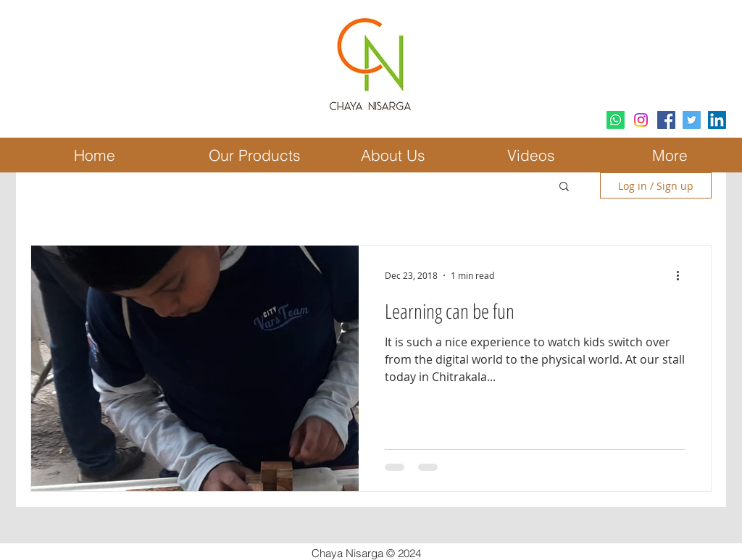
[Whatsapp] (616, 120)
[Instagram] (641, 120)
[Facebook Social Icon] (666, 120)
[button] (564, 187)
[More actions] (683, 275)
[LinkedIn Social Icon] (717, 120)
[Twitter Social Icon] (692, 120)
